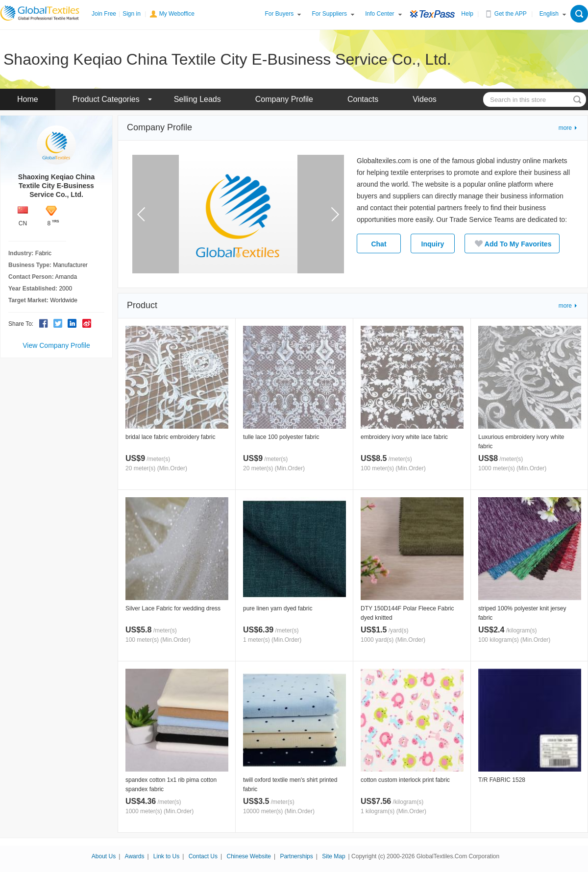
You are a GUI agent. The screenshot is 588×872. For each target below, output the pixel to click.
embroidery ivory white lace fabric (404, 437)
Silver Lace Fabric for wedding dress (173, 608)
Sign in (132, 14)
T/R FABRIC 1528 (502, 780)
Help (467, 14)
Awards (135, 856)
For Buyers (280, 14)
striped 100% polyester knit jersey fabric (522, 613)
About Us (104, 856)
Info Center (380, 14)
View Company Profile (56, 345)
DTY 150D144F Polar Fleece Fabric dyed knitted (407, 613)
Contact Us (203, 856)
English (549, 14)
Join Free (104, 14)
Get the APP (511, 14)
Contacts (363, 99)
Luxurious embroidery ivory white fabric (521, 442)
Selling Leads (197, 99)
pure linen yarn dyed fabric (278, 608)
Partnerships (296, 856)
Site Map (333, 856)
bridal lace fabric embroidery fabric (170, 437)
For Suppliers (330, 14)
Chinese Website (249, 856)
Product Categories (106, 99)
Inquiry (433, 244)
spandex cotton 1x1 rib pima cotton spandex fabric (171, 785)
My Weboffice (177, 14)
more (565, 128)
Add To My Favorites (512, 243)
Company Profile (284, 99)
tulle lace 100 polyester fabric (281, 437)
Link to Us (166, 856)
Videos (425, 99)
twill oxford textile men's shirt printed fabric (290, 785)
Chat (379, 244)
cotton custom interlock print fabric (405, 780)
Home (28, 99)
